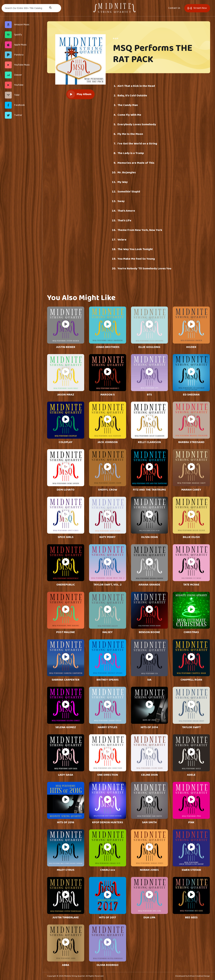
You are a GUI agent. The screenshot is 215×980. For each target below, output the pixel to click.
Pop (116, 39)
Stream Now (197, 8)
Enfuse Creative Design (199, 976)
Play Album (79, 94)
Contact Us (174, 8)
